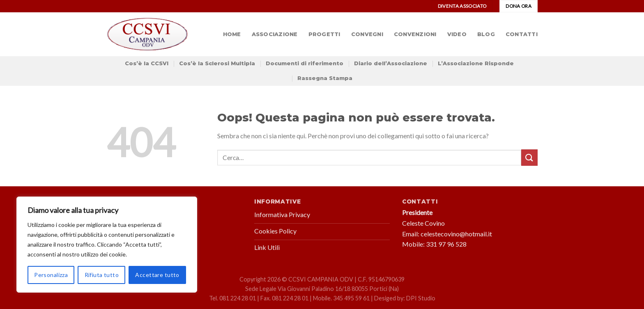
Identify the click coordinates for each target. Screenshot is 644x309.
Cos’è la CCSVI (147, 63)
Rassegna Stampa (325, 78)
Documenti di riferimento (305, 63)
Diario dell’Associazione (391, 63)
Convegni (367, 34)
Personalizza (51, 275)
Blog (486, 34)
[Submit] (529, 157)
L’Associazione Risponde (476, 63)
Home (232, 34)
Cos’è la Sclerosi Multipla (217, 63)
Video (457, 34)
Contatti (522, 34)
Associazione (275, 34)
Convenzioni (415, 34)
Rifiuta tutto (102, 275)
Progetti (324, 34)
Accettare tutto (157, 275)
